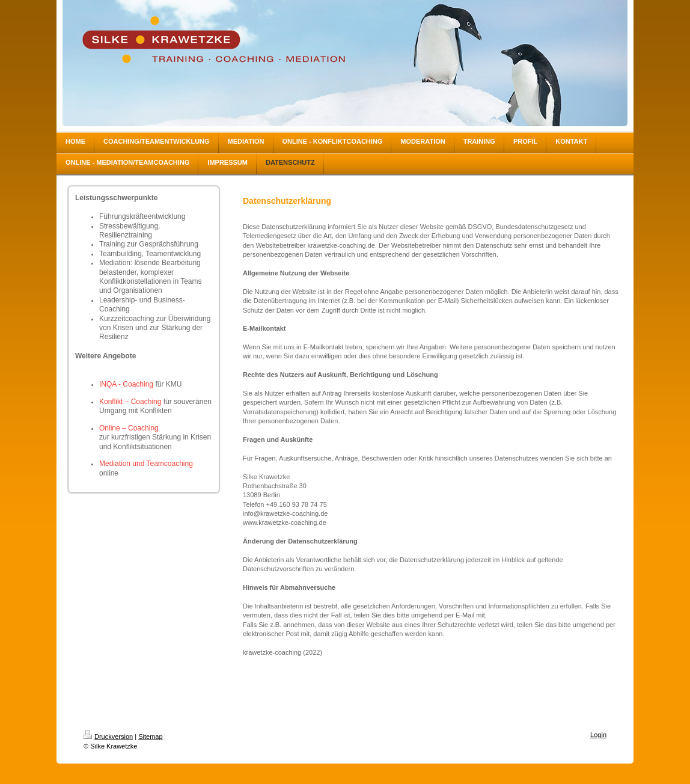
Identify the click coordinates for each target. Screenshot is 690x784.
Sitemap (150, 737)
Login (598, 735)
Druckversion (108, 737)
